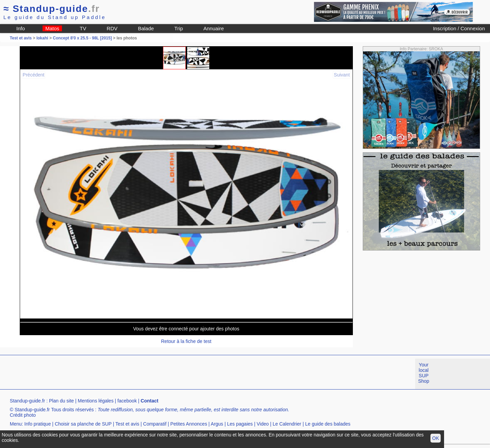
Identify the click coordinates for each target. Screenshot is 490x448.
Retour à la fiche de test (186, 341)
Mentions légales (96, 401)
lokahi (42, 38)
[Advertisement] (124, 374)
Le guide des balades (328, 424)
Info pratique (38, 424)
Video (263, 424)
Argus (217, 424)
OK (436, 438)
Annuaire (214, 28)
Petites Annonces (189, 424)
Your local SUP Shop (424, 373)
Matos (52, 28)
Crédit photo (23, 415)
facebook (127, 401)
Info (21, 28)
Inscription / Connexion (459, 28)
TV (83, 28)
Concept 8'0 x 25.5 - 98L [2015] (82, 38)
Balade (146, 28)
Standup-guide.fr (28, 401)
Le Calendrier (287, 424)
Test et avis (21, 38)
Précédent (34, 75)
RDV (112, 28)
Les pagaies (240, 424)
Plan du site (61, 401)
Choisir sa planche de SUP (83, 424)
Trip (178, 28)
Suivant (342, 75)
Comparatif (155, 424)
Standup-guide (52, 9)
